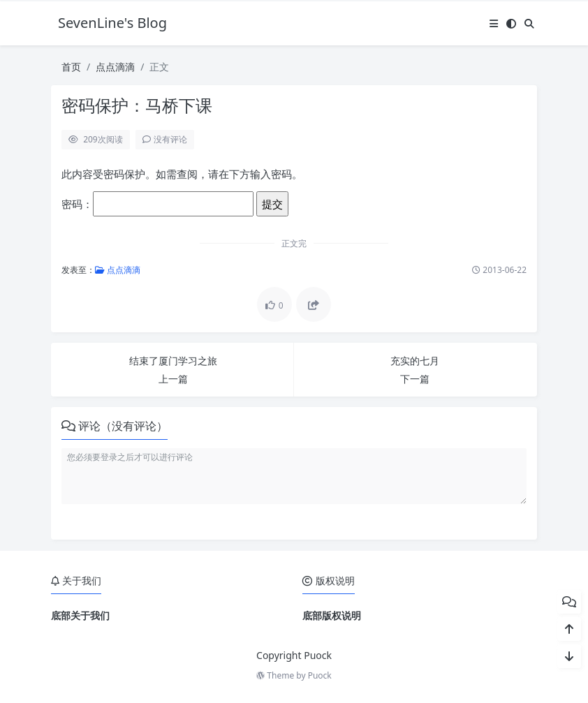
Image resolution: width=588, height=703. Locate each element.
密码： (157, 204)
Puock (320, 675)
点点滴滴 (115, 67)
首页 (71, 67)
